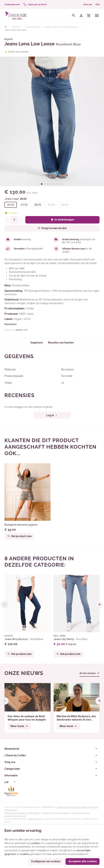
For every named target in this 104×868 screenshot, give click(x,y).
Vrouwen (16, 27)
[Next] (99, 605)
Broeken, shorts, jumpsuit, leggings (61, 27)
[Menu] (97, 16)
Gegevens (37, 343)
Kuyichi (9, 39)
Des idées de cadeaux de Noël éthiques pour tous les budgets (27, 718)
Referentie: (10, 330)
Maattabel (11, 324)
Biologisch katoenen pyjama (21, 525)
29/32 (51, 205)
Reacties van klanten (61, 343)
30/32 (65, 205)
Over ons (88, 4)
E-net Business (35, 819)
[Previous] (5, 605)
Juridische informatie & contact (72, 807)
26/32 (11, 205)
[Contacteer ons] (12, 4)
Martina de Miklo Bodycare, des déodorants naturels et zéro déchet (76, 718)
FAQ (97, 4)
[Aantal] (14, 220)
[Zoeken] (74, 16)
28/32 (38, 205)
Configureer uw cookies (46, 861)
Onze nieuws (24, 673)
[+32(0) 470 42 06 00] (35, 4)
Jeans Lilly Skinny (71, 639)
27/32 (24, 205)
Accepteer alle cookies (83, 861)
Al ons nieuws (88, 673)
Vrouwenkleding (33, 27)
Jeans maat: (16, 199)
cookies (35, 843)
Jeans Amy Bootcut (24, 639)
